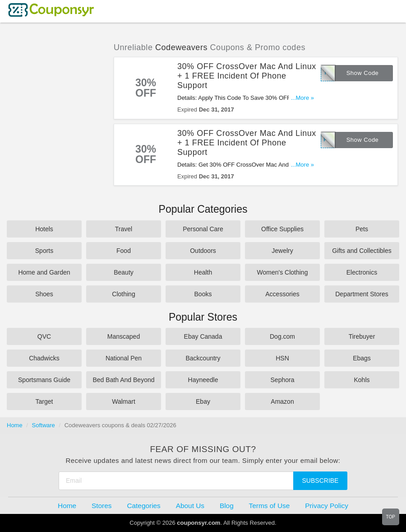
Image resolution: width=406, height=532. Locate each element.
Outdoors (203, 251)
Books (203, 294)
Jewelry (282, 251)
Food (124, 251)
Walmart (124, 401)
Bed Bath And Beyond (124, 380)
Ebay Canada (203, 336)
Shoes (44, 294)
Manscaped (124, 336)
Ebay (203, 401)
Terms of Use (270, 506)
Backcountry (203, 358)
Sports (44, 251)
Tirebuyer (362, 336)
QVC (44, 336)
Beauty (124, 272)
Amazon (282, 401)
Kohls (362, 380)
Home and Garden (44, 272)
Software (44, 425)
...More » (302, 98)
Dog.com (282, 336)
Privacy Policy (327, 506)
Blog (227, 506)
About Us (190, 506)
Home (15, 425)
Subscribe (321, 481)
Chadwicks (44, 358)
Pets (362, 229)
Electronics (362, 272)
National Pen (124, 358)
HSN (282, 358)
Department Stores (362, 294)
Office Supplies (282, 229)
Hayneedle (203, 380)
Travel (124, 229)
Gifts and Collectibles (362, 251)
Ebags (362, 358)
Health (203, 272)
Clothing (123, 294)
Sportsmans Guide (44, 380)
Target (44, 401)
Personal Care (203, 229)
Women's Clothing (283, 272)
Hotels (44, 229)
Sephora (283, 380)
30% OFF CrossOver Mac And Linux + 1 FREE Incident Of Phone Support (247, 76)
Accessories (282, 294)
